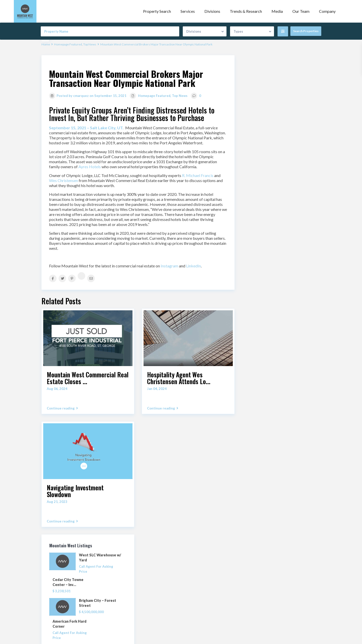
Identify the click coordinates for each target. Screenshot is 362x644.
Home (46, 44)
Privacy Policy (196, 598)
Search (281, 322)
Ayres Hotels (90, 167)
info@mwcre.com (133, 596)
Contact (191, 590)
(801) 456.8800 (131, 588)
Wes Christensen (63, 180)
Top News (90, 44)
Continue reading (62, 408)
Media (277, 11)
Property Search (157, 11)
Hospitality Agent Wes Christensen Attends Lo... (179, 378)
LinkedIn (193, 266)
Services (188, 11)
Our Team (301, 11)
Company (327, 11)
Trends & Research (246, 11)
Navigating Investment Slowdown (75, 491)
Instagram (169, 266)
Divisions (212, 11)
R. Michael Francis (198, 175)
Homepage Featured (68, 44)
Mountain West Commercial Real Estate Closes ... (88, 378)
